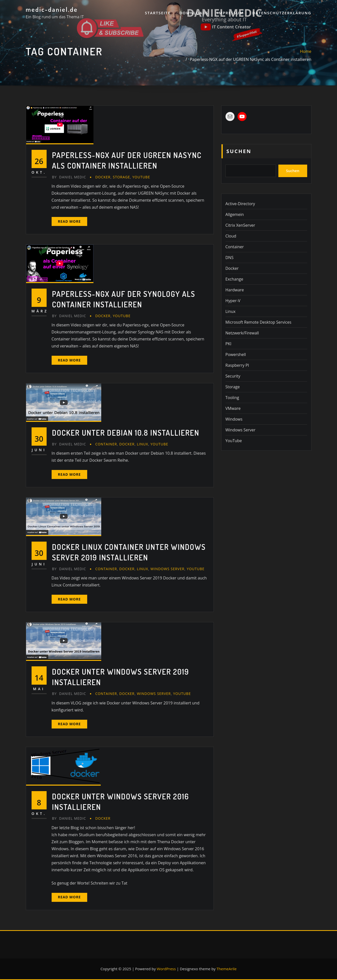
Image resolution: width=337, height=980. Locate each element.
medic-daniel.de (52, 9)
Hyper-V (233, 301)
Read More (69, 221)
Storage (121, 177)
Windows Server (168, 569)
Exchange (234, 279)
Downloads (194, 13)
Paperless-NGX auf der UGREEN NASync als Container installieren (251, 59)
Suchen (239, 151)
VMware (233, 408)
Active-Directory (240, 204)
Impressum (230, 13)
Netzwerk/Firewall (242, 333)
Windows (234, 419)
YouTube (141, 177)
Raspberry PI (237, 365)
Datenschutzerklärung (282, 13)
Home (306, 51)
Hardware (235, 290)
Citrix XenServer (240, 225)
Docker (103, 177)
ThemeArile (227, 969)
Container (106, 444)
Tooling (232, 398)
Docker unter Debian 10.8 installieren (126, 433)
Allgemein (235, 214)
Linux (142, 444)
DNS (230, 258)
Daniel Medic (69, 177)
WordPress (166, 969)
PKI (229, 344)
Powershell (236, 354)
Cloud (231, 236)
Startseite (158, 13)
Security (233, 376)
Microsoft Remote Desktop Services (258, 322)
